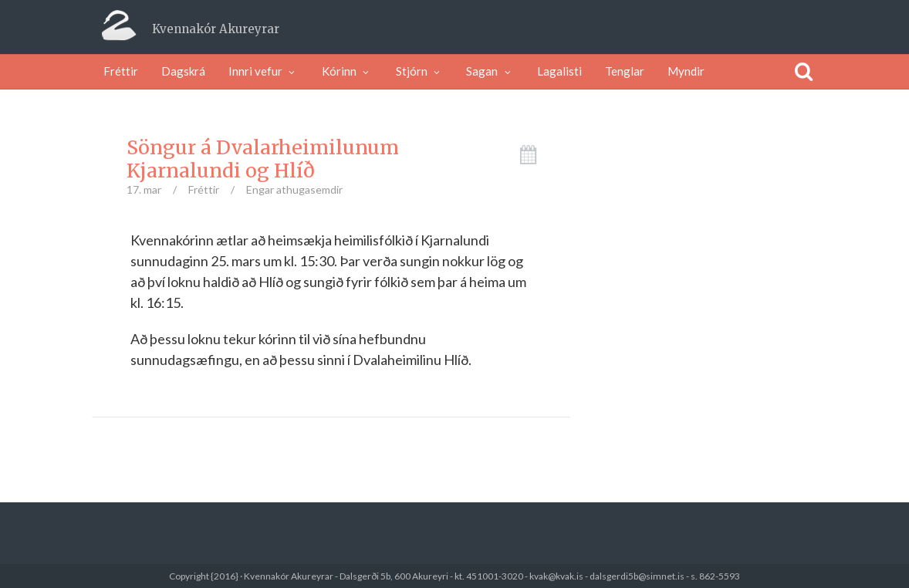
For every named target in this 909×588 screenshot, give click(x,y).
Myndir (686, 71)
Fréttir (121, 71)
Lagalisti (559, 71)
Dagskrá (183, 71)
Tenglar (625, 71)
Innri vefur (264, 71)
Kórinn (347, 71)
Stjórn (420, 71)
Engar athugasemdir (294, 189)
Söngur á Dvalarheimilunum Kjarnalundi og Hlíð (263, 159)
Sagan (490, 71)
